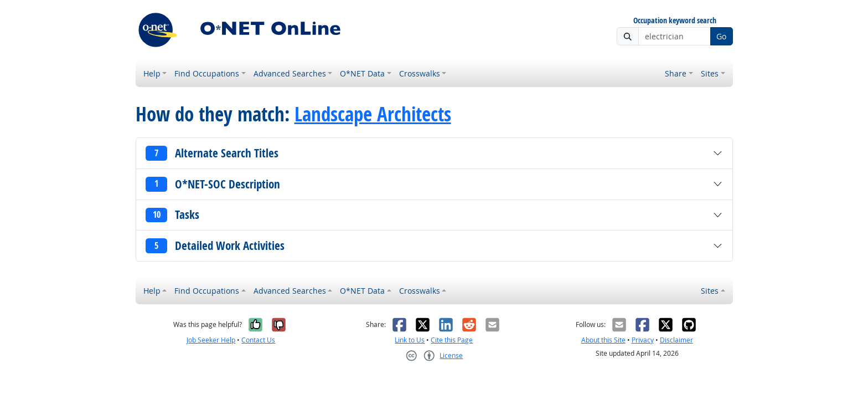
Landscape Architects (373, 114)
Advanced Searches (290, 73)
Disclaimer (676, 340)
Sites (710, 73)
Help (152, 73)
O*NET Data (362, 73)
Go (721, 36)
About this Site (603, 340)
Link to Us (410, 340)
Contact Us (258, 340)
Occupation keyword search (675, 21)
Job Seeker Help (211, 340)
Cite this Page (452, 340)
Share (676, 73)
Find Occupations (207, 73)
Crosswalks (420, 73)
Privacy (643, 340)
